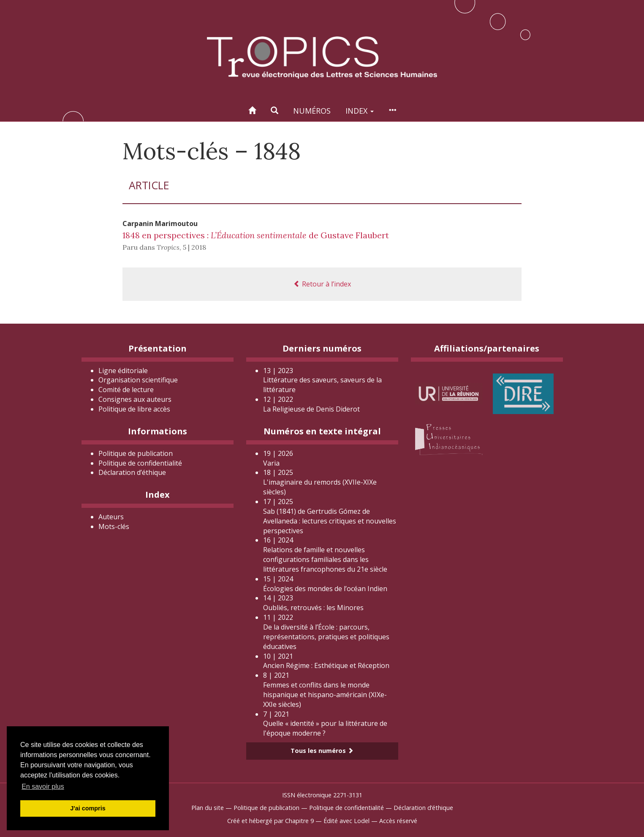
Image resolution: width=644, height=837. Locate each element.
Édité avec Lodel (346, 821)
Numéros (312, 111)
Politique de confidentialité (140, 463)
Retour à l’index (322, 284)
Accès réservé (398, 821)
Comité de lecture (126, 390)
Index (360, 111)
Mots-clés (114, 526)
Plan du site (208, 808)
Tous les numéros (322, 751)
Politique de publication (136, 453)
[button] (274, 110)
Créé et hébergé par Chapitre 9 (270, 821)
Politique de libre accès (134, 409)
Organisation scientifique (138, 380)
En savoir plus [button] (43, 787)
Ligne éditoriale (123, 371)
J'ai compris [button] (88, 808)
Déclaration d (132, 472)
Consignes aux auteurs (135, 399)
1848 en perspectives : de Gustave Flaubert (256, 235)
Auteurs (111, 517)
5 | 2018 (194, 247)
